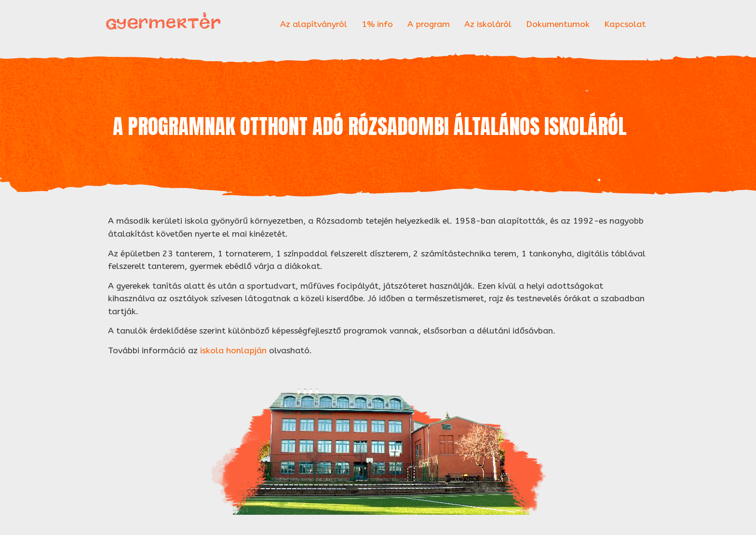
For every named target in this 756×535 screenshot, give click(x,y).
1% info (377, 24)
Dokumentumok (558, 24)
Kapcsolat (625, 24)
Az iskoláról (488, 24)
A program (429, 24)
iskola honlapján (233, 351)
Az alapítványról (314, 24)
